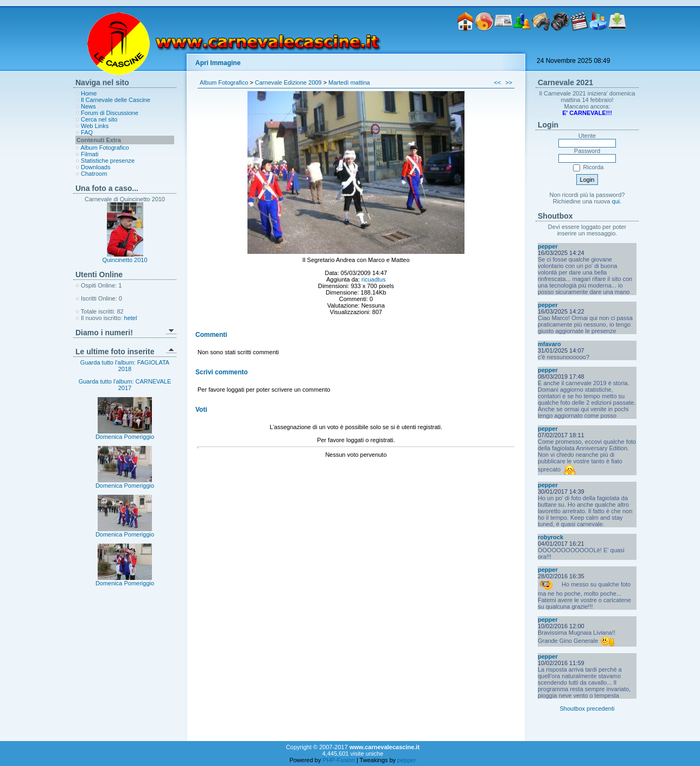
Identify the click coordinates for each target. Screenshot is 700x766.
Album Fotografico (104, 148)
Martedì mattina (349, 82)
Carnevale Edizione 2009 (288, 82)
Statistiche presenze (108, 161)
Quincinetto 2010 (125, 260)
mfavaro (549, 344)
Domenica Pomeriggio (125, 434)
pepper (548, 246)
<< (497, 82)
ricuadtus (374, 279)
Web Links (95, 126)
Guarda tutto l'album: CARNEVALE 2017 (125, 385)
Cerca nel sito (99, 119)
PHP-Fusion (339, 760)
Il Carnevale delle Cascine (116, 100)
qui (616, 201)
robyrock (551, 537)
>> (509, 82)
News (88, 106)
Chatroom (94, 174)
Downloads (96, 167)
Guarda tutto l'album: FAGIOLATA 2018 (125, 366)
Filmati (90, 154)
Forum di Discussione (110, 113)
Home (89, 93)
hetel (131, 318)
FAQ (87, 132)
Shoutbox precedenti (587, 708)
